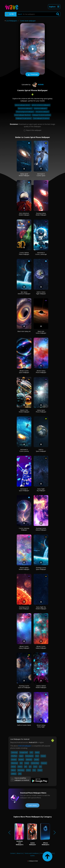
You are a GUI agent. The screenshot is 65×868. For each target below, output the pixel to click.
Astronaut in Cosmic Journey (24, 450)
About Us (20, 853)
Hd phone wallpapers (40, 108)
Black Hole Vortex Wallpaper (41, 332)
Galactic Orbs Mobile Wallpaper (24, 411)
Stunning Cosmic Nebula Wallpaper (41, 529)
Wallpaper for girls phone (24, 118)
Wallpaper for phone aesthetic (41, 115)
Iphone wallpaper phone (23, 105)
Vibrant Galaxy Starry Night (41, 726)
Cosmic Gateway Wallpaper (24, 529)
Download (32, 74)
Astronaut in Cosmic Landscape (41, 253)
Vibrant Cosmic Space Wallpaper (24, 372)
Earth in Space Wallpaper (41, 450)
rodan (38, 85)
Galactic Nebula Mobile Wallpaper (41, 687)
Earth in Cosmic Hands (24, 725)
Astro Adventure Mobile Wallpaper (24, 214)
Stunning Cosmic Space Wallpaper (41, 568)
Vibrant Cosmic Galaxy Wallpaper (24, 647)
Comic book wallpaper (28, 21)
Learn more (32, 805)
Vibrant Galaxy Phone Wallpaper (41, 372)
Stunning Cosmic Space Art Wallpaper (24, 687)
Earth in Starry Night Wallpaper (41, 293)
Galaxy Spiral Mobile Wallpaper (24, 175)
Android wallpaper (25, 746)
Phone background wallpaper (25, 112)
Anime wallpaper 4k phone (23, 115)
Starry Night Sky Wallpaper (41, 490)
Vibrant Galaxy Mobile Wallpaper (24, 568)
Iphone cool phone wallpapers (41, 105)
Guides (32, 856)
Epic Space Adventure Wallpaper (24, 293)
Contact (13, 853)
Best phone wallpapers (25, 108)
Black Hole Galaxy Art (24, 331)
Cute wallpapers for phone (41, 118)
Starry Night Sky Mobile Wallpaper (41, 608)
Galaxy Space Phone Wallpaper (41, 411)
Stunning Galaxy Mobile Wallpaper (41, 214)
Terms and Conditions (32, 853)
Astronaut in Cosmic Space (41, 175)
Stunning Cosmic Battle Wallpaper (24, 608)
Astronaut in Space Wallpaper (24, 490)
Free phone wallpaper (42, 112)
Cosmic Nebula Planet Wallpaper (24, 253)
